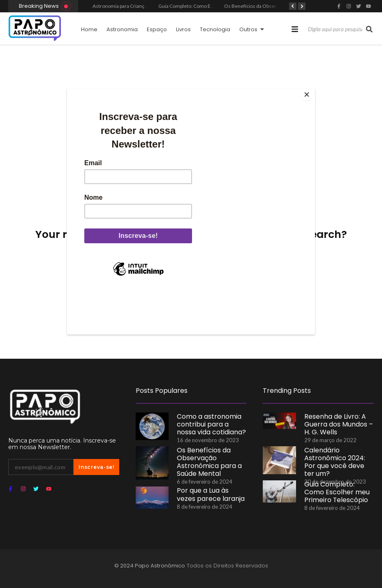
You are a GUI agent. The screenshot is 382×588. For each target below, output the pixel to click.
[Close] (313, 90)
